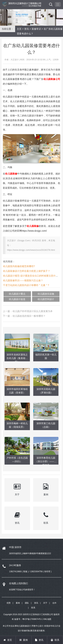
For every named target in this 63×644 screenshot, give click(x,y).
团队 (27, 603)
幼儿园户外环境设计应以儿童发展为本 (33, 311)
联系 (33, 608)
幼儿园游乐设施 (46, 294)
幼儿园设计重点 (17, 294)
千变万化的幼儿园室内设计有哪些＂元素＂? (26, 285)
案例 (18, 603)
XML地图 (47, 619)
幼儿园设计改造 (17, 299)
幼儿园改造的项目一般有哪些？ (29, 316)
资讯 (27, 29)
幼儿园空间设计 (46, 299)
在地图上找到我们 (18, 583)
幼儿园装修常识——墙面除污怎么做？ (23, 280)
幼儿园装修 (11, 174)
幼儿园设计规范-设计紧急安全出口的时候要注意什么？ (32, 276)
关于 (45, 603)
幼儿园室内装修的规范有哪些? (19, 266)
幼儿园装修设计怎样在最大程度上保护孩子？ (27, 271)
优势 (9, 603)
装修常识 (36, 29)
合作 (54, 603)
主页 (19, 29)
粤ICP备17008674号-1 (32, 619)
